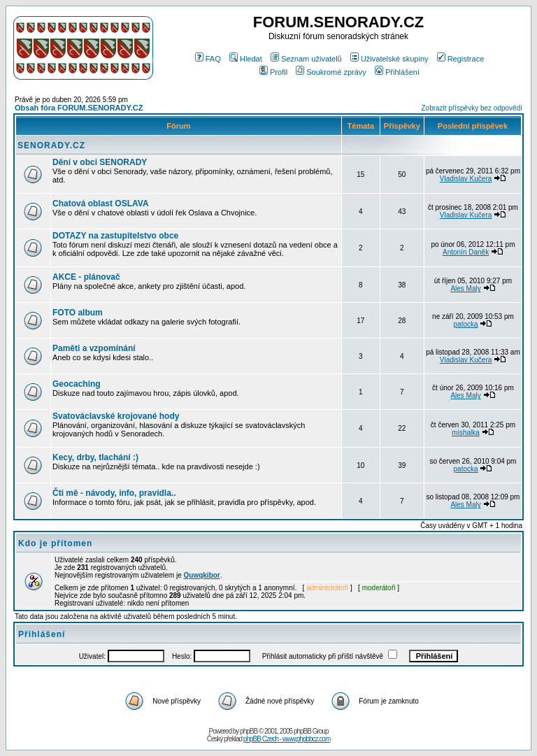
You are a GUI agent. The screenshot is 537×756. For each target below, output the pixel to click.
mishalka (465, 433)
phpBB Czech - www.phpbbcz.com (287, 739)
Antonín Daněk (466, 252)
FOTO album (78, 313)
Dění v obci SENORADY (100, 162)
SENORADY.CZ (51, 145)
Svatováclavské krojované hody (116, 416)
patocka (466, 324)
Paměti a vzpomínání (94, 348)
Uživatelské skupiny (389, 59)
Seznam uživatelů (306, 59)
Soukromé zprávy (331, 72)
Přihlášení (397, 72)
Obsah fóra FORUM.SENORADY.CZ (79, 108)
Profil (273, 72)
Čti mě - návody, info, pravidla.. (114, 493)
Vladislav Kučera (466, 179)
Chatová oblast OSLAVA (101, 204)
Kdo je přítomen (55, 543)
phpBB (249, 731)
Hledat (246, 59)
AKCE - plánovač (86, 277)
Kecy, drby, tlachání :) (95, 457)
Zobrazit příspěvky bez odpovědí (472, 108)
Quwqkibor (202, 575)
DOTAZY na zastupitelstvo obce (115, 236)
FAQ (208, 59)
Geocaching (77, 384)
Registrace (461, 59)
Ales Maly (465, 288)
